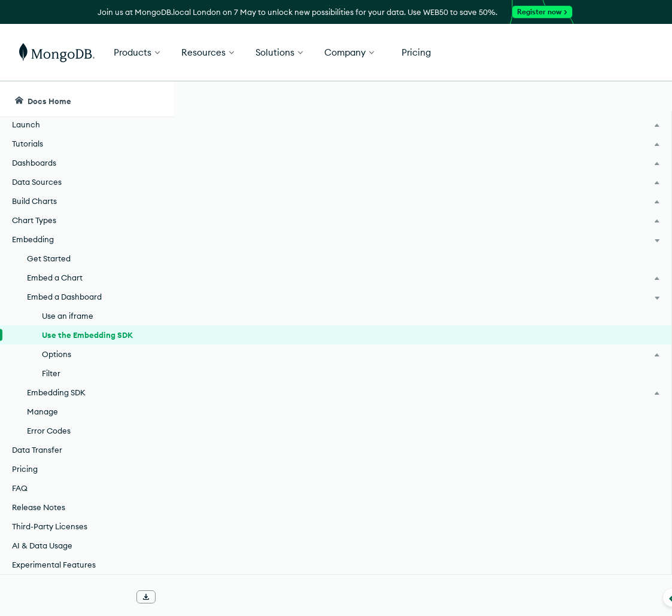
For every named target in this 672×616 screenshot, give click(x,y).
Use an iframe (68, 316)
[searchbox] (375, 99)
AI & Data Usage (42, 545)
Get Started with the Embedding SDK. (380, 469)
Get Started (611, 53)
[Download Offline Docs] (146, 597)
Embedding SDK (248, 263)
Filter (51, 373)
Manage (42, 411)
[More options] (499, 190)
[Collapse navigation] (174, 597)
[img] (557, 189)
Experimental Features (54, 565)
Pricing (25, 469)
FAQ (20, 488)
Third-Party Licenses (50, 526)
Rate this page (577, 167)
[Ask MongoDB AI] (595, 99)
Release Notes (39, 507)
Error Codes (49, 431)
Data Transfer (37, 450)
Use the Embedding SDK (87, 335)
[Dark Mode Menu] (644, 99)
